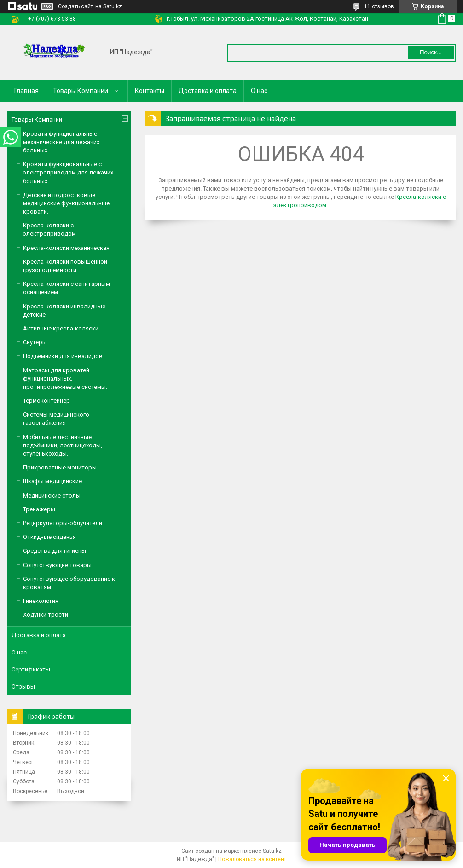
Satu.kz (272, 851)
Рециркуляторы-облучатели (63, 523)
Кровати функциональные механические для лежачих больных (61, 142)
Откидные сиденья (49, 537)
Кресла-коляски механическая (66, 248)
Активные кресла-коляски (61, 328)
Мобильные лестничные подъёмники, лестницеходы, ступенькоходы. (63, 445)
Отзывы (23, 686)
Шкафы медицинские (52, 481)
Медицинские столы (52, 495)
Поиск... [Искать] (431, 52)
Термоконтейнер (46, 401)
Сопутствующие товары (57, 565)
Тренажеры (39, 509)
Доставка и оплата (208, 91)
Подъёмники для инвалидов (63, 356)
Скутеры (35, 342)
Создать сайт (75, 6)
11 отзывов (379, 6)
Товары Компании (81, 91)
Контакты (150, 91)
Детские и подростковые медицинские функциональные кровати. (66, 203)
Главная (26, 91)
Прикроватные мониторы (60, 467)
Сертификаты (31, 669)
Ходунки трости (46, 615)
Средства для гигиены (55, 551)
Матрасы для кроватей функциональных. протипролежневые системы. (65, 379)
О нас (259, 91)
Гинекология (41, 601)
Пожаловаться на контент (252, 859)
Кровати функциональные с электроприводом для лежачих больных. (68, 172)
